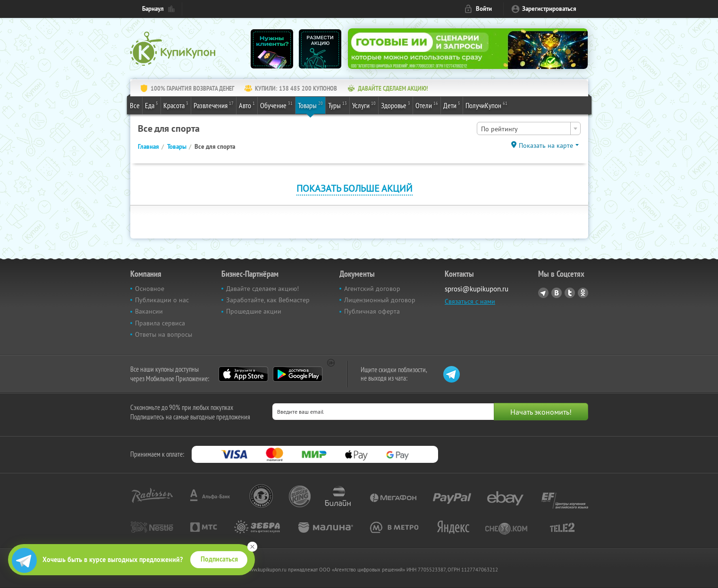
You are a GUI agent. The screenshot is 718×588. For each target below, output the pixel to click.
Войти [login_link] (484, 9)
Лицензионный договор (380, 300)
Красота (176, 105)
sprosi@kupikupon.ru (477, 289)
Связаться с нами (470, 301)
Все (135, 105)
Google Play (298, 374)
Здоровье (396, 105)
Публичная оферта (372, 311)
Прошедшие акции (254, 311)
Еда (152, 105)
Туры (338, 105)
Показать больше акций (355, 188)
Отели (427, 105)
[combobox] (529, 128)
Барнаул (153, 9)
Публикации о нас (162, 300)
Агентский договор (372, 289)
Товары (310, 105)
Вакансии (149, 311)
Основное (150, 289)
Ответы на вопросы (164, 334)
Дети (452, 105)
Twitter (570, 293)
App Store (243, 374)
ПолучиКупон (486, 105)
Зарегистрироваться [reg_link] (549, 9)
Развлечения (214, 105)
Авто (247, 105)
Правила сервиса (160, 323)
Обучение (276, 105)
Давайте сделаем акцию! (262, 289)
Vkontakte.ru (557, 293)
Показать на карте (546, 145)
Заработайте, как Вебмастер (268, 300)
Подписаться (219, 559)
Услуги (364, 105)
